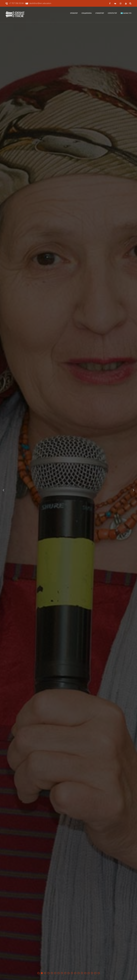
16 (89, 973)
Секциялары (87, 13)
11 (72, 973)
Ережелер (74, 13)
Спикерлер (100, 13)
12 (75, 973)
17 (92, 973)
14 (82, 973)
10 (69, 973)
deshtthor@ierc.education (40, 3)
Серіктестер (112, 13)
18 (95, 973)
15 (85, 973)
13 (79, 973)
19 (99, 973)
